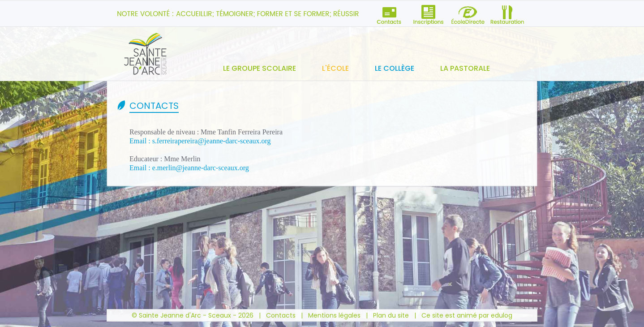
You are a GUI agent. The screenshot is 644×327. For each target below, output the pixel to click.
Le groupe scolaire (260, 68)
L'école (335, 68)
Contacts (281, 315)
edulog (502, 315)
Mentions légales (334, 315)
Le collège (395, 68)
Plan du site (391, 315)
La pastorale (465, 68)
